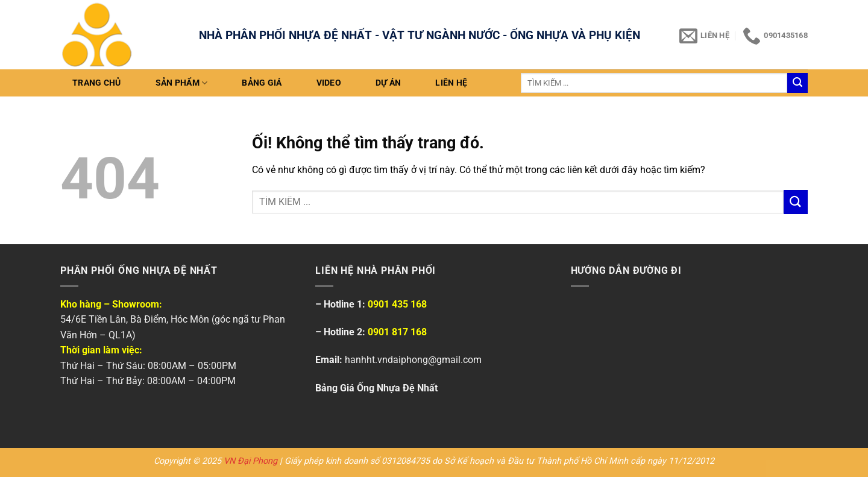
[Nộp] (797, 83)
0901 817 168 (397, 332)
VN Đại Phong (250, 461)
